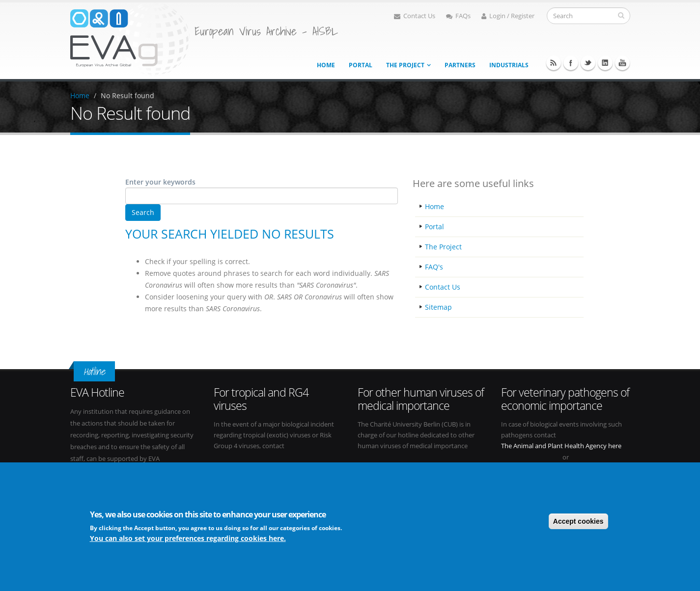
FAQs (458, 16)
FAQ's (434, 267)
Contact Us (415, 16)
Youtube (622, 63)
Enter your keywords (160, 182)
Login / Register (508, 16)
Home (326, 65)
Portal (361, 65)
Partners (460, 65)
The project (405, 65)
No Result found (127, 95)
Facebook (571, 63)
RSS (554, 63)
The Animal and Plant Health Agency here (561, 446)
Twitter (588, 63)
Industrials (509, 65)
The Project (443, 247)
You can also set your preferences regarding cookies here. (188, 540)
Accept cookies (578, 522)
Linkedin (605, 63)
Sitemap (438, 307)
